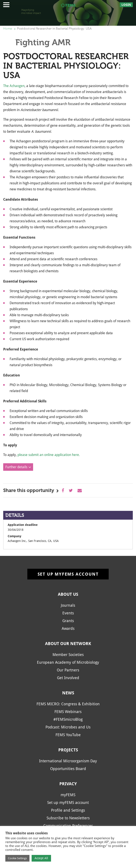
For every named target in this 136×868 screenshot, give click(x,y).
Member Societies (68, 655)
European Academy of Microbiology (68, 662)
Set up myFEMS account (68, 574)
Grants (68, 621)
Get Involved (68, 678)
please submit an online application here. (49, 455)
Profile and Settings (68, 810)
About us (68, 594)
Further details (16, 467)
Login (126, 5)
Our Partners (68, 670)
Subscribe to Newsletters (68, 818)
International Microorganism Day (68, 761)
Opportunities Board (68, 769)
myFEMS (68, 795)
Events (68, 613)
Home (8, 29)
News (68, 693)
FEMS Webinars (68, 712)
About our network (68, 644)
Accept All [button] (41, 858)
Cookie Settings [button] (17, 858)
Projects (68, 750)
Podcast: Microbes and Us (68, 727)
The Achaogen (14, 86)
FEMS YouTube (68, 735)
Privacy (68, 784)
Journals (68, 605)
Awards (68, 628)
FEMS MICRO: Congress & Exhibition (68, 704)
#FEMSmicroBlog (68, 719)
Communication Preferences (68, 826)
